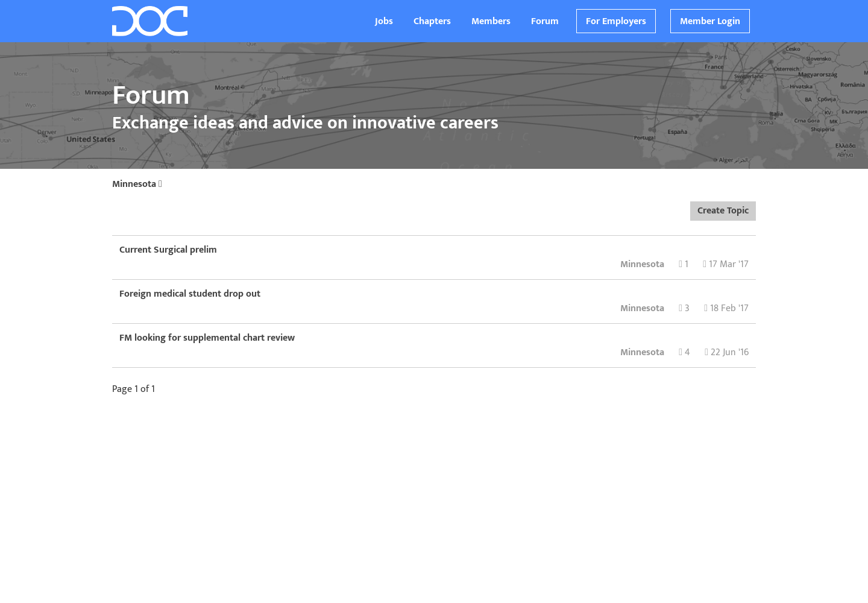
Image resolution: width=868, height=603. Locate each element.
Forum (545, 21)
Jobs (384, 21)
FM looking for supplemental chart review (207, 338)
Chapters (432, 21)
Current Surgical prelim (168, 250)
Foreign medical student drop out (190, 294)
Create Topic (723, 211)
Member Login (710, 21)
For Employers (616, 21)
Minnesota (137, 184)
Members (491, 21)
